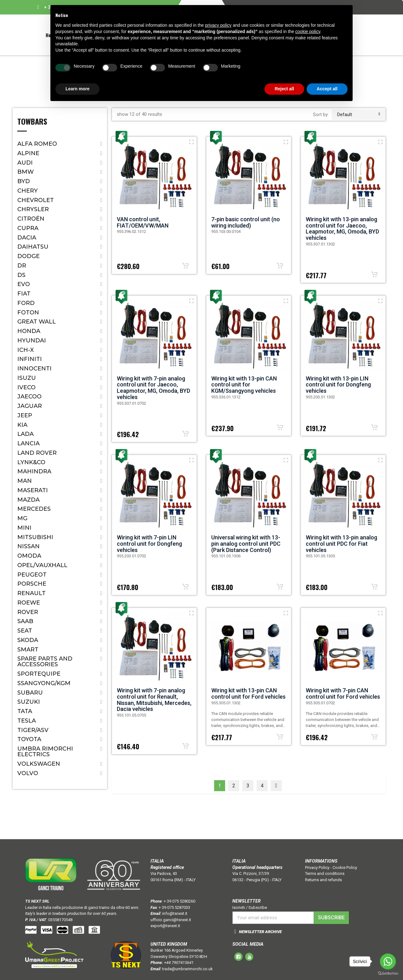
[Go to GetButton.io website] (388, 974)
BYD (24, 181)
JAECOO (29, 397)
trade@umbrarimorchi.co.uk (187, 969)
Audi (25, 163)
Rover (28, 612)
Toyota (29, 739)
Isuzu (27, 378)
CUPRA (28, 228)
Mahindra (34, 471)
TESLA (27, 721)
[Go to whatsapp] (388, 961)
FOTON (28, 313)
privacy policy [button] (218, 25)
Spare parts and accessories (45, 662)
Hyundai (32, 341)
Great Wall (37, 322)
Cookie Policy (345, 867)
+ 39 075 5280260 (179, 901)
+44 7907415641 (179, 963)
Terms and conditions (325, 873)
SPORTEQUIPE (39, 674)
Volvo (28, 773)
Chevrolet (36, 200)
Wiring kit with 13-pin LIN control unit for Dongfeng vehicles (338, 385)
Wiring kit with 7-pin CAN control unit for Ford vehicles (343, 693)
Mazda (28, 500)
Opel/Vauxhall (42, 565)
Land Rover (37, 453)
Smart (28, 650)
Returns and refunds (324, 880)
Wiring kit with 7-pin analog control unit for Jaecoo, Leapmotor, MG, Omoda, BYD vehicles (153, 388)
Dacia (27, 238)
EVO (24, 284)
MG (22, 518)
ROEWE (29, 603)
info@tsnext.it (175, 913)
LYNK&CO (31, 462)
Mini (24, 528)
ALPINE (28, 153)
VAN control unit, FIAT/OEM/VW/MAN (143, 222)
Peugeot (32, 575)
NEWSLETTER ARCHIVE (260, 932)
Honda (29, 331)
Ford (26, 303)
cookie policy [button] (308, 31)
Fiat (24, 294)
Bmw (26, 172)
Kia (22, 425)
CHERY (28, 191)
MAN (25, 481)
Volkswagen (39, 764)
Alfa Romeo (37, 144)
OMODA (29, 556)
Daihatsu (33, 247)
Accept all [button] (327, 89)
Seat (25, 631)
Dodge (28, 256)
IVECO (26, 387)
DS (21, 275)
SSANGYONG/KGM (44, 683)
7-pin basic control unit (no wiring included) (246, 222)
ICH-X (26, 350)
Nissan (28, 546)
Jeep (25, 415)
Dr (22, 266)
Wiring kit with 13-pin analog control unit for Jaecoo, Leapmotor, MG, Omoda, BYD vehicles (342, 228)
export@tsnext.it (165, 926)
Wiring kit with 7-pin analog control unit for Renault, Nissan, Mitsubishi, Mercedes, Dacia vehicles (154, 700)
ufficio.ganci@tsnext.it (171, 920)
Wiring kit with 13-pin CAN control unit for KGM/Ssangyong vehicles (244, 385)
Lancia (28, 443)
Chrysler (33, 209)
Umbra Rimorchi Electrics (45, 752)
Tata (25, 711)
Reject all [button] (284, 89)
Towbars (32, 122)
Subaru (30, 693)
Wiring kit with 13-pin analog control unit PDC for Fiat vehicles (341, 544)
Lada (26, 434)
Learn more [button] (77, 89)
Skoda (28, 640)
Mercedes (34, 509)
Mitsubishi (35, 537)
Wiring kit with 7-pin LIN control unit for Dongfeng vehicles (149, 544)
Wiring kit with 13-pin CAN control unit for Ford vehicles (248, 693)
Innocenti (34, 369)
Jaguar (30, 406)
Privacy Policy (317, 867)
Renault (31, 593)
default (359, 115)
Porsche (32, 584)
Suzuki (29, 702)
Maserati (33, 490)
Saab (25, 621)
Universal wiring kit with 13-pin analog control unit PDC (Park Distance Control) (246, 544)
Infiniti (30, 359)
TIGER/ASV (33, 730)
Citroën (31, 219)
